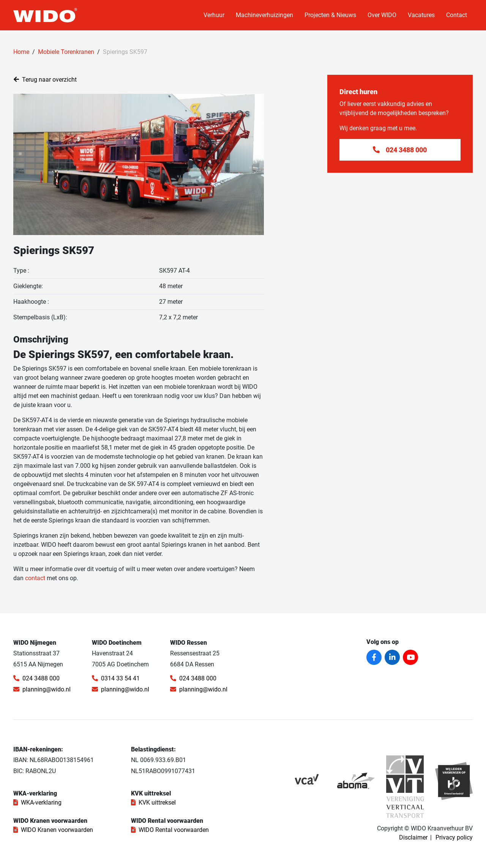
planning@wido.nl (42, 689)
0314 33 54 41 (116, 678)
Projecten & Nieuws (330, 15)
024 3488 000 (36, 678)
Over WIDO (382, 15)
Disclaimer (413, 837)
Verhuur (214, 15)
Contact (457, 15)
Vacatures (421, 15)
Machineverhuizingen (264, 15)
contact (35, 578)
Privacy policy (454, 837)
